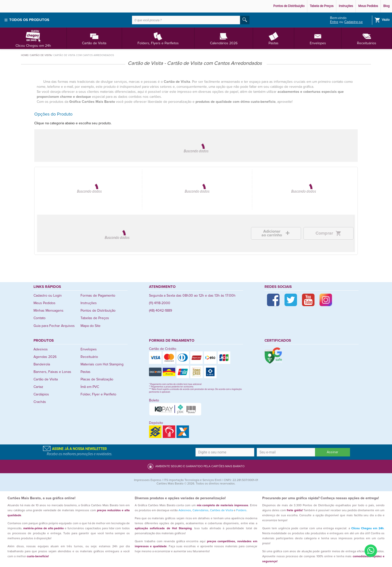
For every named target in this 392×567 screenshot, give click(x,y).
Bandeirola (42, 364)
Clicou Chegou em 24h (33, 38)
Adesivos (41, 349)
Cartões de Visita (221, 510)
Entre (334, 22)
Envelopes (318, 38)
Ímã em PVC (90, 387)
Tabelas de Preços (95, 318)
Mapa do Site (90, 326)
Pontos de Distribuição (289, 6)
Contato (39, 318)
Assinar (332, 452)
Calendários (200, 510)
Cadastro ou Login (48, 296)
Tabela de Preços (322, 6)
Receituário (89, 357)
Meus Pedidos (368, 6)
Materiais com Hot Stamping (102, 364)
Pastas (273, 38)
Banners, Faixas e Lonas (52, 372)
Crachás (40, 402)
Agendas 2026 (45, 357)
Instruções (346, 6)
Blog (386, 6)
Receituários (367, 38)
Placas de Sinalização (97, 379)
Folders (241, 510)
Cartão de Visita (94, 38)
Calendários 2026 (224, 38)
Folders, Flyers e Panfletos (158, 38)
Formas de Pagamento (98, 296)
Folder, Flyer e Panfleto (98, 394)
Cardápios (41, 394)
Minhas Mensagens (48, 311)
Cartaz (38, 387)
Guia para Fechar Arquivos (54, 326)
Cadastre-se (353, 22)
